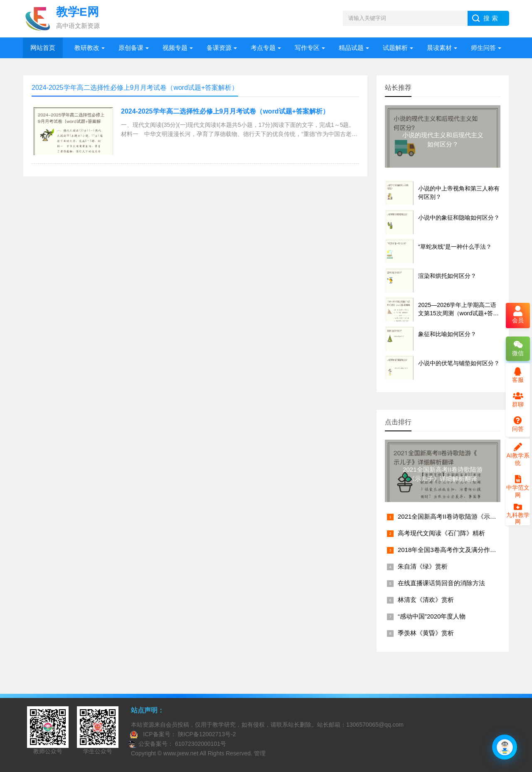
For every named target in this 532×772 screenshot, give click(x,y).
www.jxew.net (181, 753)
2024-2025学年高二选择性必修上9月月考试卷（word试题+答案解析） (225, 111)
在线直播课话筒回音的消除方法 (441, 583)
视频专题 (175, 48)
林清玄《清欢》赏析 (426, 600)
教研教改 (87, 48)
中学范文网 (518, 487)
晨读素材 (439, 48)
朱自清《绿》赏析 (423, 566)
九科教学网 (518, 515)
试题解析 (395, 48)
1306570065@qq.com (375, 725)
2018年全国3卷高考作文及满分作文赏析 (453, 550)
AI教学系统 (518, 455)
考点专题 (263, 48)
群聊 (518, 400)
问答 (518, 424)
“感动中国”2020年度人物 (432, 616)
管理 (260, 753)
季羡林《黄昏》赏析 (426, 633)
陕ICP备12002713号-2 (206, 734)
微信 (518, 349)
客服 (518, 375)
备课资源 (219, 48)
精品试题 (351, 48)
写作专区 (307, 48)
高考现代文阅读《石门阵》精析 (441, 533)
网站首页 (43, 48)
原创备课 (131, 48)
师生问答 (483, 48)
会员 (518, 315)
